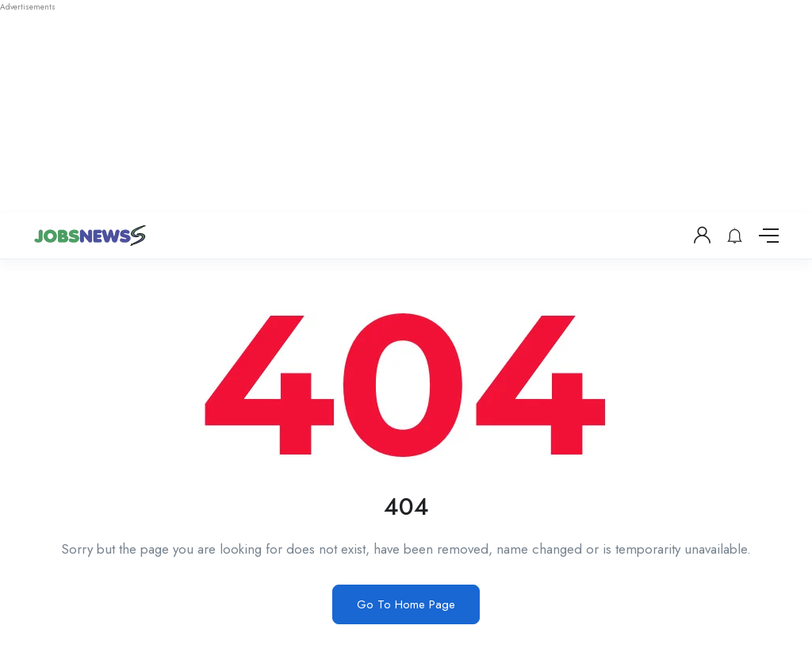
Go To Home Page (406, 604)
